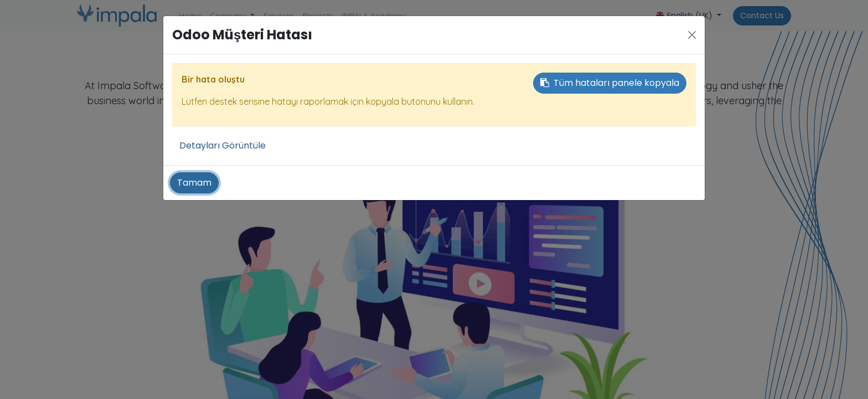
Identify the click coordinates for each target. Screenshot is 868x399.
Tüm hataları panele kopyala (610, 83)
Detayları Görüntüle (223, 145)
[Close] (692, 35)
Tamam (194, 183)
